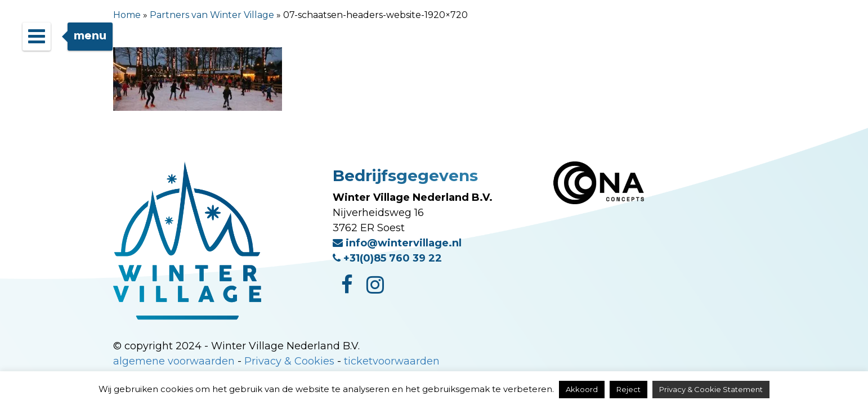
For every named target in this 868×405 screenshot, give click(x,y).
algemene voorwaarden (174, 361)
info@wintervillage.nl (397, 243)
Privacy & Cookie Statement (711, 389)
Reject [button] (628, 389)
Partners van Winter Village (212, 15)
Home (127, 15)
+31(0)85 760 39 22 (387, 258)
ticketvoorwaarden (392, 361)
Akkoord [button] (582, 389)
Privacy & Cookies (289, 361)
